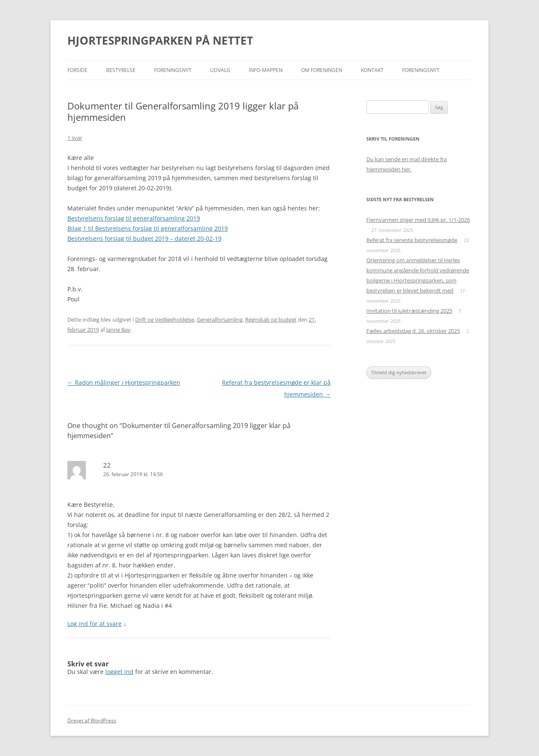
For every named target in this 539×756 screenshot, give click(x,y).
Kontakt (372, 70)
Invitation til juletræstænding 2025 (409, 311)
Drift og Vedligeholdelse (165, 319)
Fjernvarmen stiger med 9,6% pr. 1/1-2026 (418, 220)
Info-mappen (266, 70)
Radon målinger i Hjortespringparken (124, 382)
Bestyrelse (121, 70)
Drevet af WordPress (92, 720)
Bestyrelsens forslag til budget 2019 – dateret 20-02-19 (144, 238)
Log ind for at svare (95, 624)
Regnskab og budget (271, 319)
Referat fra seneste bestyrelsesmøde (412, 240)
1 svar (75, 138)
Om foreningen (322, 70)
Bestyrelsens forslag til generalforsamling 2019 (134, 218)
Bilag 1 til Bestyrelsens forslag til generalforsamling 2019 (148, 228)
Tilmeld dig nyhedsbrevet (399, 372)
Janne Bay (118, 330)
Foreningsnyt (173, 70)
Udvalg (220, 70)
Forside (77, 70)
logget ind (119, 672)
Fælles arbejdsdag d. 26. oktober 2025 (413, 331)
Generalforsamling (220, 319)
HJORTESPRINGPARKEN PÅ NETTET (160, 40)
